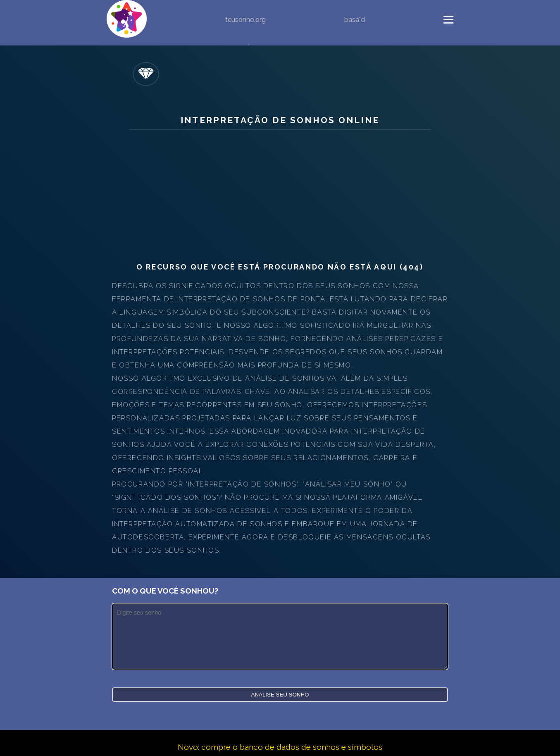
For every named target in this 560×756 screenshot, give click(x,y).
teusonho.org (245, 20)
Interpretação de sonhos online (280, 120)
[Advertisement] (280, 196)
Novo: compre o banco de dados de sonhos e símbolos (280, 747)
